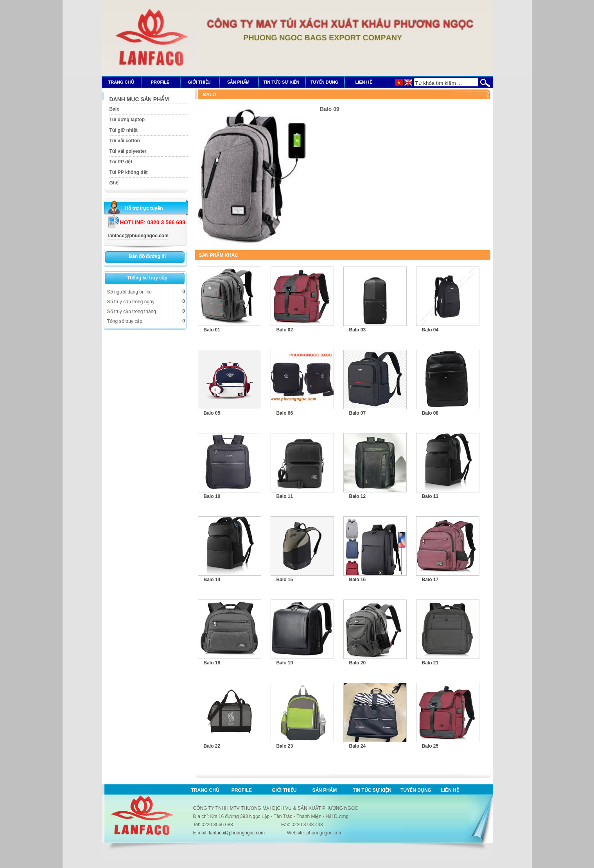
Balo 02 (285, 330)
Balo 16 (358, 580)
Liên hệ (450, 790)
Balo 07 (358, 413)
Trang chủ (205, 790)
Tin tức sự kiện (372, 790)
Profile (242, 790)
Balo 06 (285, 413)
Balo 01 (212, 330)
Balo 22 (212, 746)
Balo (210, 95)
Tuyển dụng (416, 790)
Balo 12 (358, 496)
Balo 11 (285, 496)
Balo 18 (212, 663)
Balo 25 (430, 746)
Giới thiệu (284, 790)
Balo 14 (212, 580)
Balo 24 (358, 746)
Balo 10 (212, 496)
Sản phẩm (325, 790)
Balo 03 (358, 330)
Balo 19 (285, 663)
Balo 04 (430, 330)
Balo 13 (430, 496)
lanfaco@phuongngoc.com (138, 236)
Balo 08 (430, 413)
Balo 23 (285, 746)
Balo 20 (358, 663)
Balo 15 (285, 580)
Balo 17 (430, 580)
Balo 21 (430, 663)
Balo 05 (212, 413)
